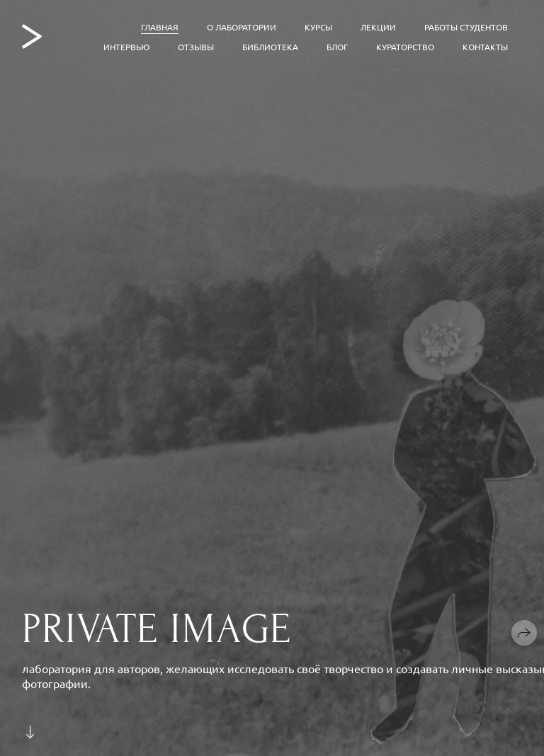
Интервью (126, 47)
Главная (160, 27)
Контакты (485, 47)
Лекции (378, 27)
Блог (337, 47)
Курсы (318, 27)
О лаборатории (242, 27)
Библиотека (270, 47)
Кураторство (405, 47)
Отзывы (196, 47)
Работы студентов (466, 27)
